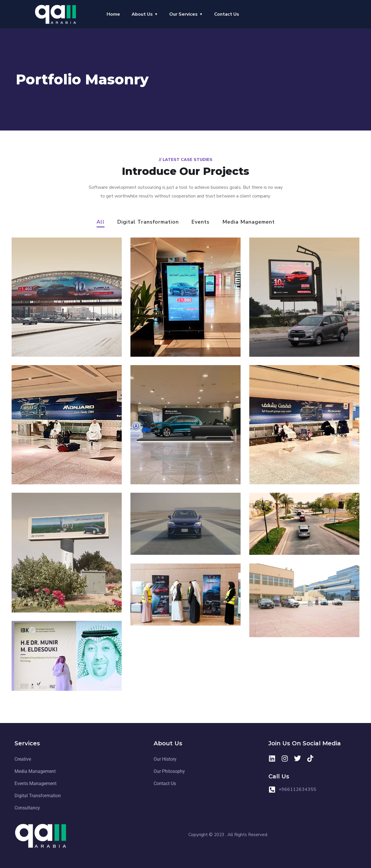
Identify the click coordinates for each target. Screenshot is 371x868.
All (101, 222)
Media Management (249, 222)
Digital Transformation (148, 222)
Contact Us (227, 14)
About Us (142, 14)
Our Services (183, 14)
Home (113, 14)
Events (201, 222)
